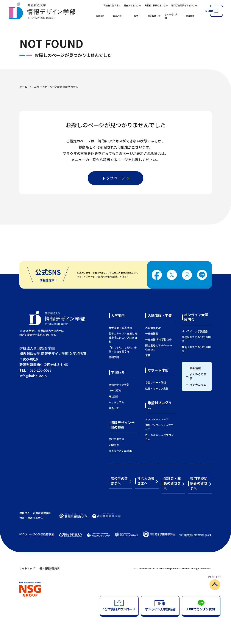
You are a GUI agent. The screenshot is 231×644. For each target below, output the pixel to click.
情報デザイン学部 (119, 385)
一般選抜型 (152, 333)
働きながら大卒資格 (120, 451)
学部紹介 (100, 16)
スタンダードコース (157, 419)
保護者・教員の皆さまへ (156, 5)
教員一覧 (114, 408)
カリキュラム (116, 402)
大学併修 (114, 445)
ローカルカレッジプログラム (159, 437)
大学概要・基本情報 (120, 328)
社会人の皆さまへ (133, 5)
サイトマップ (27, 568)
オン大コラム (198, 385)
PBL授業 (113, 396)
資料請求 (190, 16)
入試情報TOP (153, 328)
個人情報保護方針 (50, 568)
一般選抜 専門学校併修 (158, 339)
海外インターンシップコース (159, 427)
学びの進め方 (116, 439)
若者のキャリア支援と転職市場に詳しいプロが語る (123, 337)
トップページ (114, 178)
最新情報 (195, 368)
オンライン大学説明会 (195, 331)
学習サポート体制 (156, 382)
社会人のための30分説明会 (196, 349)
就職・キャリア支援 (157, 388)
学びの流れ (118, 16)
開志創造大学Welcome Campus (159, 347)
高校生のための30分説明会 (196, 339)
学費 (136, 16)
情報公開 (114, 357)
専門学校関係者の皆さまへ (184, 5)
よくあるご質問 (171, 16)
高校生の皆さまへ (112, 5)
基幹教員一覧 (154, 16)
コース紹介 (115, 390)
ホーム (23, 87)
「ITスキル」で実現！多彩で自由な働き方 (123, 349)
